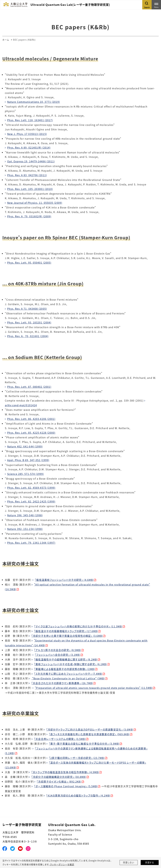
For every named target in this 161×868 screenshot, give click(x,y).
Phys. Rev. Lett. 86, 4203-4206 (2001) (31, 418)
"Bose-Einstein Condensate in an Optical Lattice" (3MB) (69, 676)
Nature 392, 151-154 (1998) (25, 527)
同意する (150, 863)
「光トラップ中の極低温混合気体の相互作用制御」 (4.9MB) (65, 769)
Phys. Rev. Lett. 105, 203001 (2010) (30, 188)
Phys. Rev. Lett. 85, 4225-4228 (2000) (31, 431)
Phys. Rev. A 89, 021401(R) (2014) (29, 147)
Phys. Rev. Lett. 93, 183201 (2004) (29, 322)
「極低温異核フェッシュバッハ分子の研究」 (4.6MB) (64, 578)
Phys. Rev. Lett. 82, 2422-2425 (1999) (31, 500)
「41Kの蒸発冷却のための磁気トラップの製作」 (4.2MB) (78, 792)
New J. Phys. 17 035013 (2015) (27, 134)
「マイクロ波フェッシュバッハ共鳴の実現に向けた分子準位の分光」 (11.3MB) (78, 624)
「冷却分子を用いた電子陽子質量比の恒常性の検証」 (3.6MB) (67, 634)
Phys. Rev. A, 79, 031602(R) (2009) (29, 216)
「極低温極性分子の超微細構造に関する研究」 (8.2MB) (66, 657)
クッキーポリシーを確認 (62, 864)
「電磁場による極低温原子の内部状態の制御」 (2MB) (64, 666)
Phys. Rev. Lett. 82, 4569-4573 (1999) (31, 486)
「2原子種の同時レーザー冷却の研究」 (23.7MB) (77, 755)
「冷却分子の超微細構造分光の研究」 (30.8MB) (59, 773)
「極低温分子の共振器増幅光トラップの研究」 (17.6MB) (66, 629)
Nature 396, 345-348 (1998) (25, 514)
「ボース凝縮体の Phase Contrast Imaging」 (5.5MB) (66, 783)
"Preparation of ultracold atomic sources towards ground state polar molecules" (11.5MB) (95, 685)
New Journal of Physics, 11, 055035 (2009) (35, 202)
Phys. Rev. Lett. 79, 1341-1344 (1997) (31, 541)
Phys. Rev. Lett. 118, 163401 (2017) (30, 120)
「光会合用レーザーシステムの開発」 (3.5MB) (60, 736)
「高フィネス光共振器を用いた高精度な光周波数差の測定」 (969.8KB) (89, 731)
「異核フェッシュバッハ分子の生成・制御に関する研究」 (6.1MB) (71, 662)
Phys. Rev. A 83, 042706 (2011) (27, 175)
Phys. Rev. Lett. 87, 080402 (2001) (29, 386)
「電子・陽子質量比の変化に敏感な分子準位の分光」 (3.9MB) (84, 741)
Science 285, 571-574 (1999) (26, 473)
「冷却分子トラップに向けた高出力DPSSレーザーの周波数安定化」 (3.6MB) (90, 727)
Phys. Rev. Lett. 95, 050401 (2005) (29, 262)
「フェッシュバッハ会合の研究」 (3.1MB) (58, 652)
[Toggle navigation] (156, 5)
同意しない (129, 863)
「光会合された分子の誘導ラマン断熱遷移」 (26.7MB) (62, 681)
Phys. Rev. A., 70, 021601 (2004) (28, 335)
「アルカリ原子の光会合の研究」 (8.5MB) (58, 648)
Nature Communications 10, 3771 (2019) (34, 102)
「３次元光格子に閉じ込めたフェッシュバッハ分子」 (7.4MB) (68, 671)
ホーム (6, 40)
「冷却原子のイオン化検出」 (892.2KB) (59, 778)
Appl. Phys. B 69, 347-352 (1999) (29, 459)
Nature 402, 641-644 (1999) (25, 445)
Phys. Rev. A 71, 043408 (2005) (27, 308)
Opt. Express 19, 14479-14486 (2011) (31, 161)
